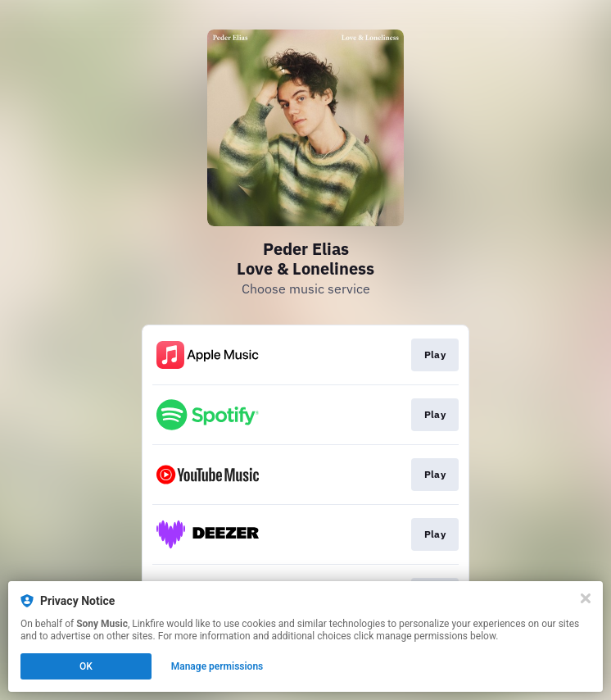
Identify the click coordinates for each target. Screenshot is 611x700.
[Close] (586, 598)
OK (86, 666)
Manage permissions (217, 666)
